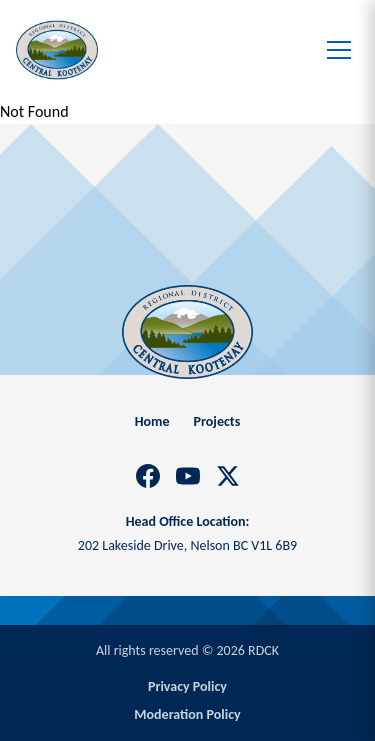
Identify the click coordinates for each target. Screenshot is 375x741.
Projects (217, 421)
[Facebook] (148, 476)
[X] (228, 476)
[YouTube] (188, 476)
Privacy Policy (187, 686)
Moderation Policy (187, 714)
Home (152, 421)
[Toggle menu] (339, 50)
